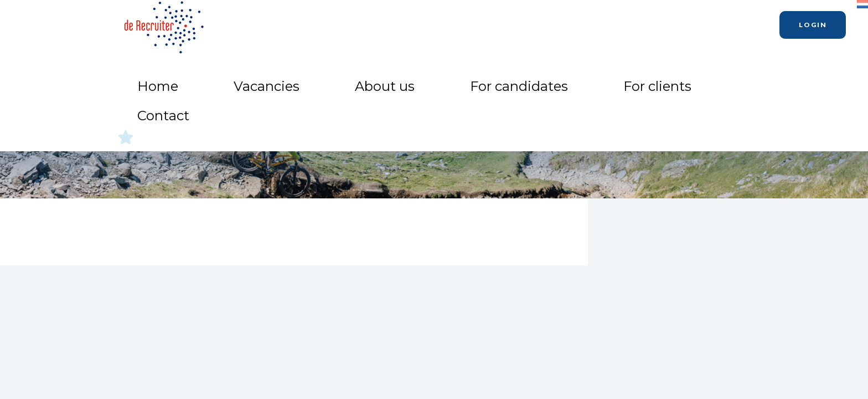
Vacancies (439, 22)
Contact (701, 22)
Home (387, 22)
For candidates (570, 22)
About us (499, 22)
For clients (643, 22)
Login (813, 25)
